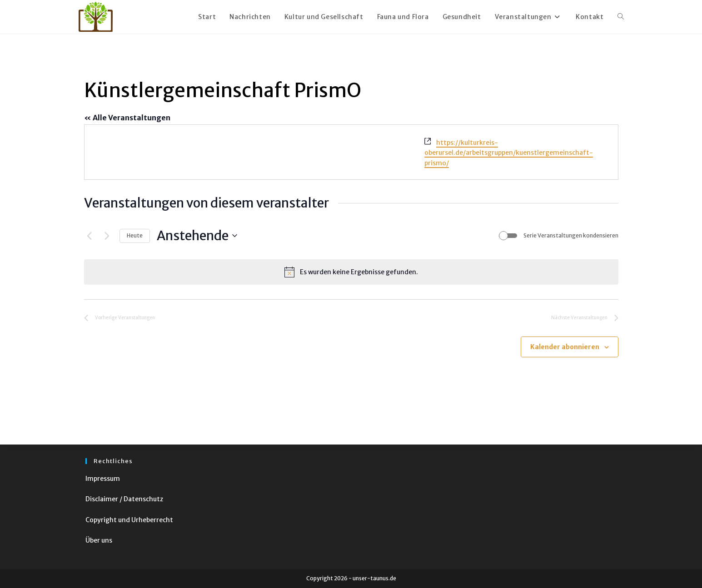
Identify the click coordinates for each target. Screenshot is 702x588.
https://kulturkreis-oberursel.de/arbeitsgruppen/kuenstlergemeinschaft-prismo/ (509, 153)
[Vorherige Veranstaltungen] (90, 236)
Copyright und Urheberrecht (129, 520)
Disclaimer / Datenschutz (124, 499)
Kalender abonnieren (565, 347)
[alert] (351, 272)
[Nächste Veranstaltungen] (107, 236)
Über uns (99, 540)
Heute (135, 235)
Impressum (103, 479)
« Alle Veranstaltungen (127, 118)
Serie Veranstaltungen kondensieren (571, 235)
